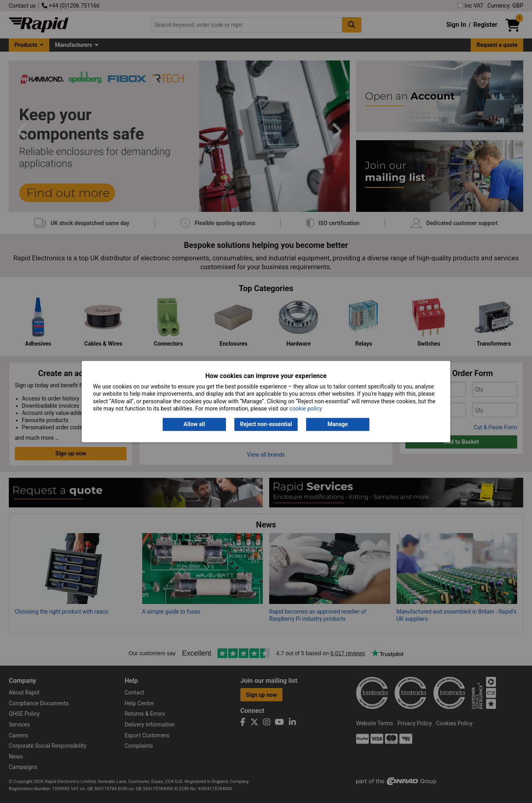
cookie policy (306, 409)
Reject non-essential (266, 425)
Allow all (194, 425)
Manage (338, 425)
